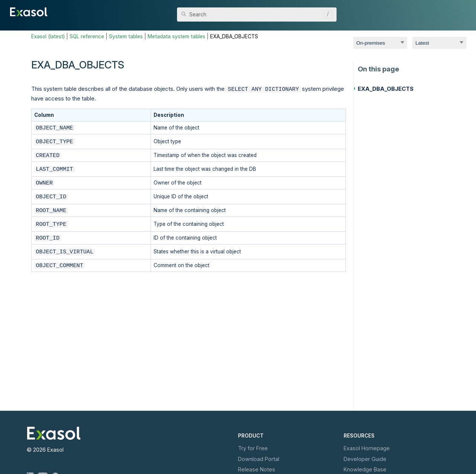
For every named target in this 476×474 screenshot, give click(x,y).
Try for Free (253, 448)
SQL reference (87, 36)
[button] (326, 15)
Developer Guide (365, 459)
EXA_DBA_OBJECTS (386, 89)
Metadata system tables (176, 36)
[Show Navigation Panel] (462, 11)
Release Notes (257, 469)
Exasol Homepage (367, 448)
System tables (126, 36)
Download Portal (259, 459)
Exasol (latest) (48, 36)
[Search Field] (257, 15)
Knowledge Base (365, 469)
